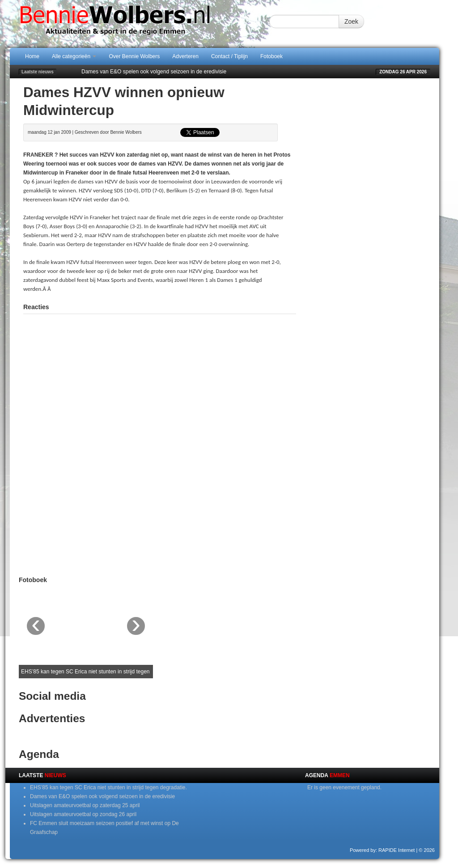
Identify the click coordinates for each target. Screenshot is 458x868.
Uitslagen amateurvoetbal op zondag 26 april (83, 814)
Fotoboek (271, 56)
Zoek (351, 21)
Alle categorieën (74, 56)
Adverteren (185, 56)
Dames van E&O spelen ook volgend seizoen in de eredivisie (154, 72)
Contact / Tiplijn (229, 56)
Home (32, 56)
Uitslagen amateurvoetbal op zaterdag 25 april (85, 805)
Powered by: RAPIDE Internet (382, 850)
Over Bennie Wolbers (134, 56)
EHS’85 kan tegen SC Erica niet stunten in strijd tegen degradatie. (108, 787)
